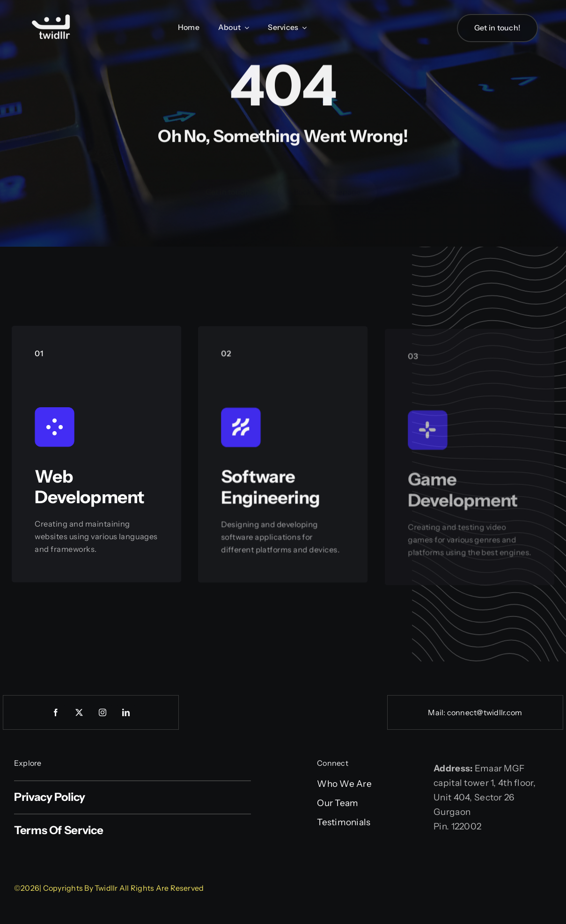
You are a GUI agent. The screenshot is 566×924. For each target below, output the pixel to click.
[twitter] (79, 712)
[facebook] (56, 712)
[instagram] (103, 712)
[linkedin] (126, 712)
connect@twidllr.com (485, 712)
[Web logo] (51, 15)
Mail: (437, 712)
